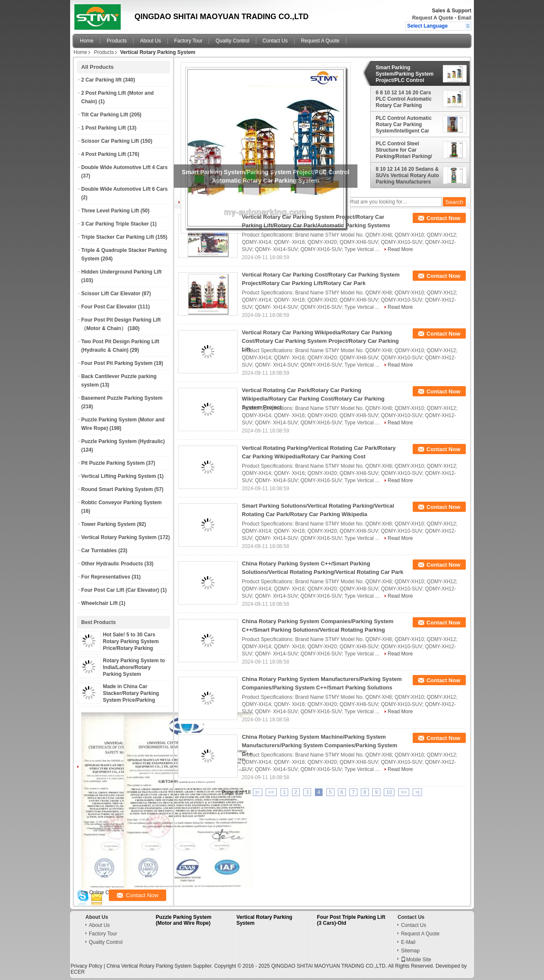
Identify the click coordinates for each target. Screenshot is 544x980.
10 (389, 792)
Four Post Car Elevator (109, 307)
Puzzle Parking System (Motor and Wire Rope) (184, 920)
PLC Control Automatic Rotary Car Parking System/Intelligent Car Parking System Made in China (405, 124)
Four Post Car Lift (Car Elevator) (120, 590)
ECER (78, 972)
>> (404, 792)
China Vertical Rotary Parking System (149, 966)
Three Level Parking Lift (110, 211)
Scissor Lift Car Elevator (111, 294)
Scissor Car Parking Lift (110, 141)
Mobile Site (416, 960)
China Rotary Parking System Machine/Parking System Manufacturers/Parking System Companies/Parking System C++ (320, 745)
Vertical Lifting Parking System (119, 476)
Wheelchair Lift (99, 603)
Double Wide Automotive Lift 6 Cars (124, 189)
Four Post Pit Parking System (117, 363)
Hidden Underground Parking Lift (121, 272)
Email (465, 18)
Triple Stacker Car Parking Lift (118, 237)
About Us (150, 41)
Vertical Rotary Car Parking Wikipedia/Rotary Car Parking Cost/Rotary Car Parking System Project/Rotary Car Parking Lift (320, 341)
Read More (400, 249)
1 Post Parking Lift (103, 128)
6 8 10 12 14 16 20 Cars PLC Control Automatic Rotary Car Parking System (404, 99)
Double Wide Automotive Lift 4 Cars (124, 167)
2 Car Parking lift (101, 80)
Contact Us (275, 41)
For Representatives (106, 577)
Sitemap (410, 951)
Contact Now (443, 218)
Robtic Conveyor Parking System (121, 503)
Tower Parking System (108, 524)
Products (117, 41)
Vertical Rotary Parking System (119, 537)
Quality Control (232, 41)
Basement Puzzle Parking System (122, 398)
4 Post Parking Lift (103, 154)
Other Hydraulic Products (112, 564)
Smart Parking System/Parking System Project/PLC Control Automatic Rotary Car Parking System (405, 74)
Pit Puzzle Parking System (113, 463)
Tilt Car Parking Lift (105, 115)
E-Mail (408, 942)
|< (258, 792)
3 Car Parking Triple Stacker (115, 224)
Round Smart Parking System (117, 489)
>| (417, 792)
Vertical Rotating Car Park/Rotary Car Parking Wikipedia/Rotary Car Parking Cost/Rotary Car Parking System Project (313, 399)
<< (271, 792)
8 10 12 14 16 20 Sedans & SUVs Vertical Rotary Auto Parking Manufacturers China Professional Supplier (407, 175)
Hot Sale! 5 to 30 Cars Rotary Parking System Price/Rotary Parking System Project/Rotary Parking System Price (131, 648)
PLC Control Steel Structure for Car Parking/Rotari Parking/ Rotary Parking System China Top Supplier (404, 150)
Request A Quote (433, 18)
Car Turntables (99, 551)
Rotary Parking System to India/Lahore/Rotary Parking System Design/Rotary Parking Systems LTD (134, 674)
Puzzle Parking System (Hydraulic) (123, 441)
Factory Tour (188, 41)
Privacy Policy (86, 966)
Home (87, 41)
